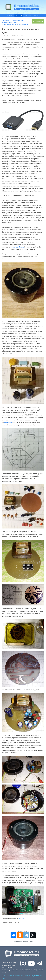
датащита (8, 422)
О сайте (37, 16)
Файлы (28, 16)
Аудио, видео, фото (10, 23)
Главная (9, 16)
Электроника (20, 20)
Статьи (19, 16)
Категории (38, 21)
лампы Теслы (18, 247)
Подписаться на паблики (23, 941)
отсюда (21, 918)
